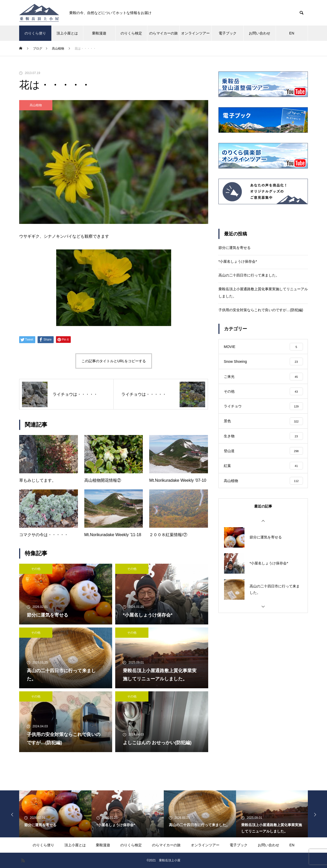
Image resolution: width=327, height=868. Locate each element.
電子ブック (228, 33)
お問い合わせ (260, 33)
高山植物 (36, 105)
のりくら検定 (131, 33)
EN (292, 33)
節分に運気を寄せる (235, 248)
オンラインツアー (195, 33)
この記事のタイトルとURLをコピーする (114, 361)
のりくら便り (35, 33)
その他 (36, 569)
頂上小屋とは (67, 33)
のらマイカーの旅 (163, 33)
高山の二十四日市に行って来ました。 (249, 275)
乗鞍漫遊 (99, 33)
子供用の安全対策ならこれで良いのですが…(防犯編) (261, 310)
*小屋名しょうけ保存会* (238, 261)
